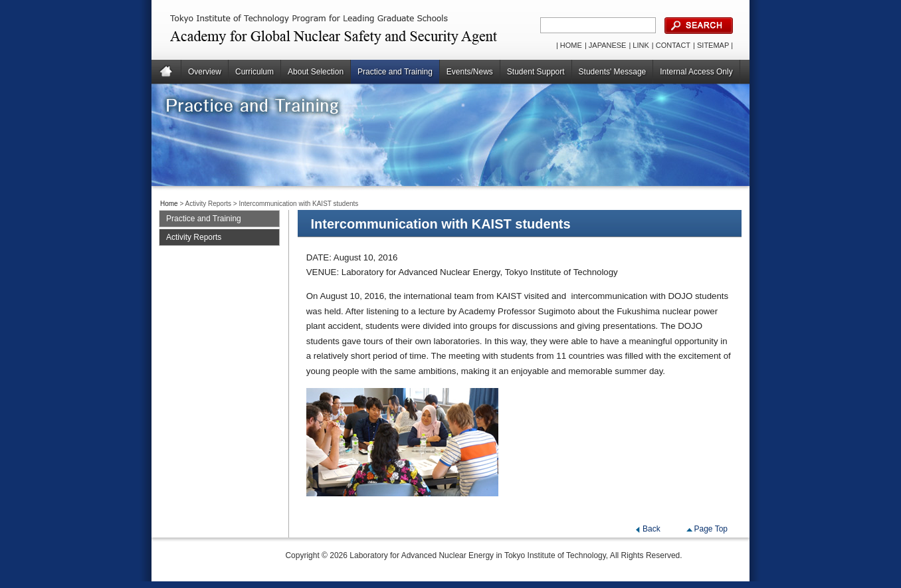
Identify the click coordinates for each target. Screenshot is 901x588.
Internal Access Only (696, 72)
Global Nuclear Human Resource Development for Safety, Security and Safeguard (308, 30)
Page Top (711, 529)
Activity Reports (194, 237)
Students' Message (613, 72)
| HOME (569, 45)
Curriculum (254, 72)
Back (651, 529)
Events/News (470, 72)
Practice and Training (395, 72)
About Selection (316, 72)
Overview (205, 72)
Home (166, 72)
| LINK (639, 45)
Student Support (536, 72)
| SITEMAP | (713, 45)
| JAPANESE (606, 45)
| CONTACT (671, 45)
